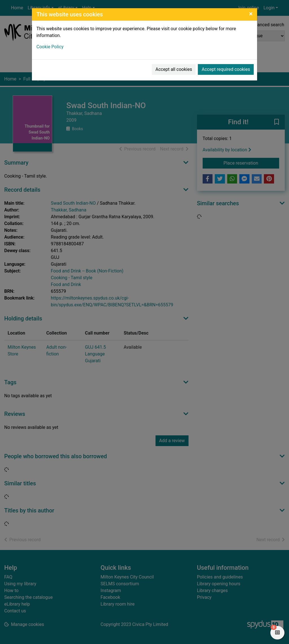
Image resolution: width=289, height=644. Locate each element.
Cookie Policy (50, 47)
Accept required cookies (226, 69)
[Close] (251, 14)
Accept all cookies (174, 69)
